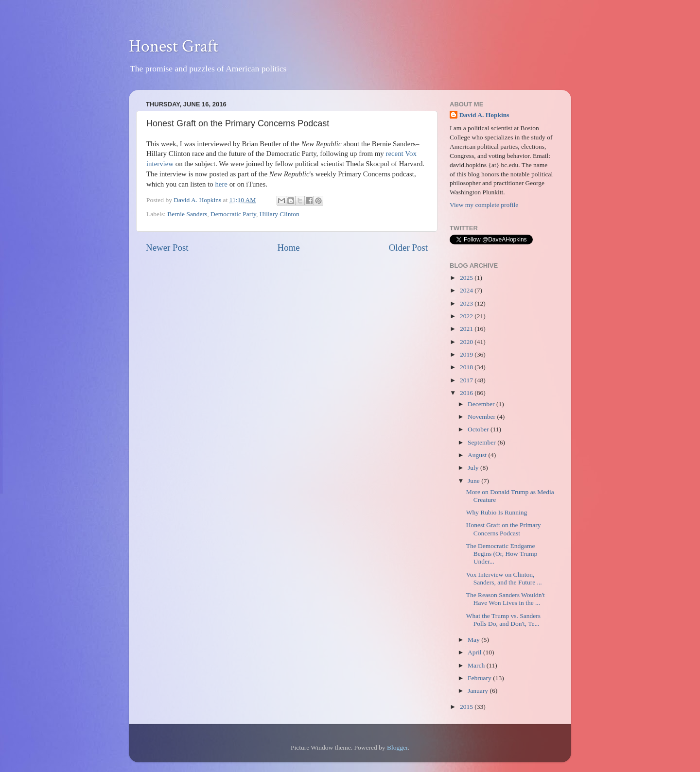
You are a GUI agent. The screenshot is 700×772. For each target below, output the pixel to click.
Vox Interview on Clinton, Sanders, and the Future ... (504, 578)
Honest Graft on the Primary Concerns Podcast (504, 529)
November (482, 417)
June (474, 481)
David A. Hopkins (484, 115)
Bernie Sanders (187, 214)
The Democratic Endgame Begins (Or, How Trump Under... (502, 554)
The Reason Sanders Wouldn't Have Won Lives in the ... (506, 599)
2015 (467, 707)
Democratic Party (233, 214)
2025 (467, 278)
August (478, 455)
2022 (467, 316)
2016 (467, 393)
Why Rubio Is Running (497, 512)
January (479, 691)
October (479, 429)
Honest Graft (174, 46)
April (475, 652)
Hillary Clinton (280, 214)
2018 (467, 367)
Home (289, 248)
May (474, 640)
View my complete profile (484, 205)
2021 (467, 329)
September (482, 442)
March (477, 665)
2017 (467, 380)
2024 (467, 290)
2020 (467, 342)
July (474, 468)
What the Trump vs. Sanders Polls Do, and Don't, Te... (503, 620)
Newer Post (167, 248)
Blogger (397, 747)
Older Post (408, 248)
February (480, 678)
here (221, 184)
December (482, 404)
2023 (467, 303)
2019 (467, 354)
